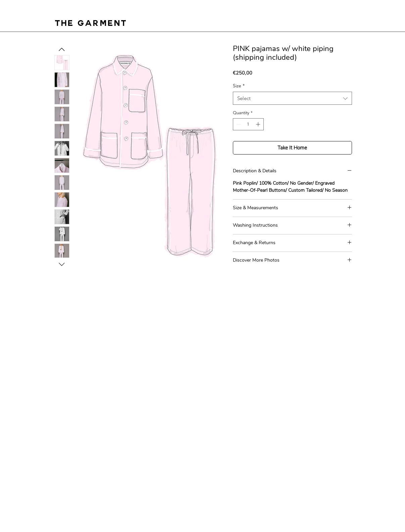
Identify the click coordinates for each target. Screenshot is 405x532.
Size (239, 86)
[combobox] (292, 98)
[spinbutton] (248, 124)
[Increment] (259, 124)
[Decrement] (238, 124)
